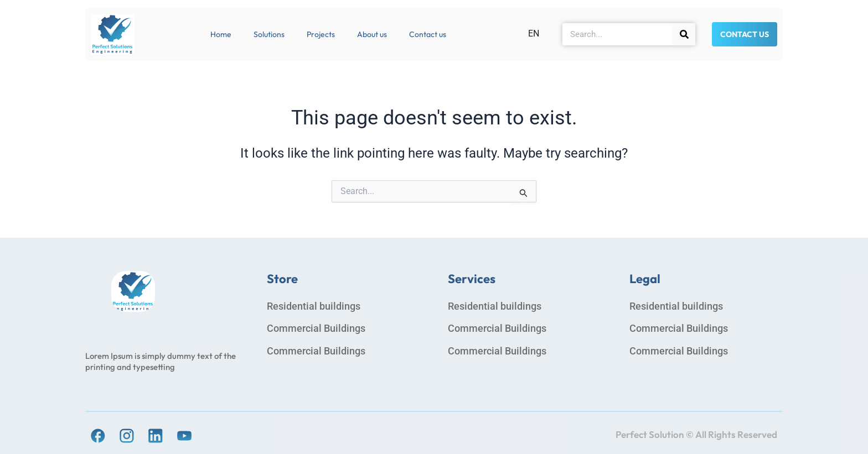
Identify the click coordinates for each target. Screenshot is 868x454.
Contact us (428, 34)
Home (221, 34)
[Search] (684, 34)
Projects (321, 34)
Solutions (269, 34)
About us (372, 34)
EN (534, 33)
